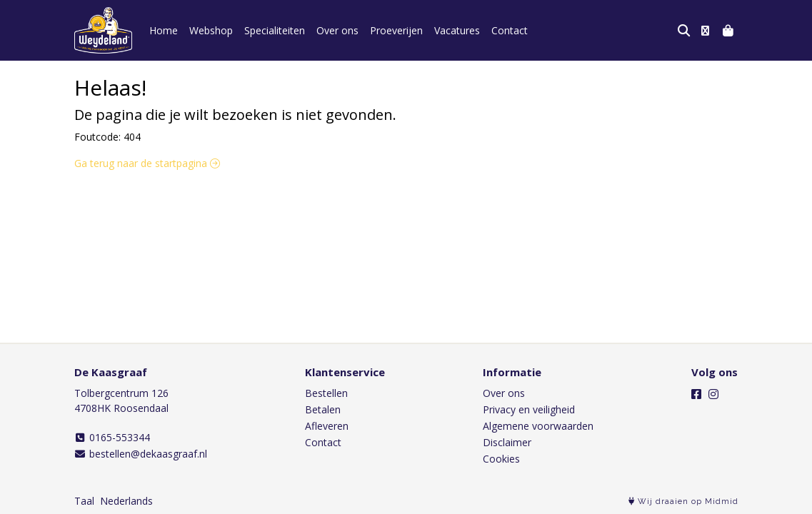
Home (164, 30)
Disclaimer (507, 442)
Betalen (323, 409)
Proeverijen (396, 30)
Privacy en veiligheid (529, 409)
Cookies (501, 459)
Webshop (211, 30)
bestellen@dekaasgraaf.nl (141, 454)
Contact (510, 30)
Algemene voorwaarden (538, 426)
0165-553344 (112, 437)
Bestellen (326, 393)
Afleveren (327, 426)
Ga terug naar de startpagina (147, 163)
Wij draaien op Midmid (683, 502)
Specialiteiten (275, 30)
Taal (84, 501)
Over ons (337, 30)
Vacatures (457, 30)
